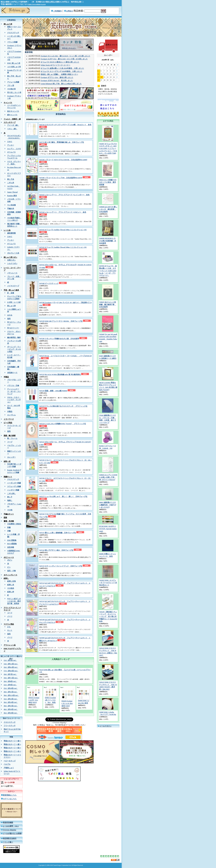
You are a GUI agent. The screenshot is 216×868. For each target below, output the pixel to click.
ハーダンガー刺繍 (14, 483)
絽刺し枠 (11, 592)
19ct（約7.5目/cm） (11, 678)
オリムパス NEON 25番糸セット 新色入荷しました (60, 62)
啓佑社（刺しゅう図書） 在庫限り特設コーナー (59, 74)
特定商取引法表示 (10, 838)
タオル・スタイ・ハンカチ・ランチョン (14, 400)
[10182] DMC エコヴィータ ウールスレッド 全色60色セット (108, 583)
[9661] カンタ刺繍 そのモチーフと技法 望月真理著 (108, 182)
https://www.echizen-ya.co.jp (37, 4)
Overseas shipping (9, 830)
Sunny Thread (12, 192)
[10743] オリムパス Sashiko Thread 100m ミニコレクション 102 (63, 230)
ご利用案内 (57, 11)
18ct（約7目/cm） (10, 674)
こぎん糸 (11, 183)
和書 (9, 527)
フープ (10, 442)
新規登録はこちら (10, 795)
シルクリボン (12, 264)
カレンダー (11, 457)
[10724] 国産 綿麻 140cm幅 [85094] (53, 391)
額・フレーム (12, 438)
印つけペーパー (13, 328)
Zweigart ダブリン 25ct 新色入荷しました (57, 77)
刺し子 (10, 497)
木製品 (10, 412)
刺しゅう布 (8, 24)
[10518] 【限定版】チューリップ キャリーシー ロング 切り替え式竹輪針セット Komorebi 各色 (108, 617)
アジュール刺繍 (13, 82)
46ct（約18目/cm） (11, 713)
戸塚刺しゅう (9, 768)
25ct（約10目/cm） (11, 688)
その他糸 (11, 588)
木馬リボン (11, 260)
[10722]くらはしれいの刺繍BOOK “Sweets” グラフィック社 (63, 424)
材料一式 (7, 461)
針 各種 (11, 293)
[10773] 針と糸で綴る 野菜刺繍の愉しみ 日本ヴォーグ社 (62, 142)
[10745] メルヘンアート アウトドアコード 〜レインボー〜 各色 (64, 195)
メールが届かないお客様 (12, 834)
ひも (9, 627)
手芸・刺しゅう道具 (11, 290)
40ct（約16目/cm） (11, 709)
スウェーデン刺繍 (14, 486)
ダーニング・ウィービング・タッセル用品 (14, 349)
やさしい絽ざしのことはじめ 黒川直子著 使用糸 (14, 601)
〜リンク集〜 (8, 842)
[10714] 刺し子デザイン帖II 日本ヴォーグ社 (56, 550)
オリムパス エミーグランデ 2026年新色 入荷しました (61, 71)
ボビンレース (9, 557)
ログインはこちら (10, 799)
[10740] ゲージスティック (49, 283)
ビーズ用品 (8, 423)
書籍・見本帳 (9, 521)
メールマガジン (106, 726)
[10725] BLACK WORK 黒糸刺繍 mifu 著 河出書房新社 (60, 374)
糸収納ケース (12, 373)
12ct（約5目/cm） (10, 660)
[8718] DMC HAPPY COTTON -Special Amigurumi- (108, 529)
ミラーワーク (9, 419)
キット (10, 630)
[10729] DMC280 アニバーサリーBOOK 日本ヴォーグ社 (61, 321)
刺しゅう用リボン (10, 257)
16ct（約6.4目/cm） (11, 667)
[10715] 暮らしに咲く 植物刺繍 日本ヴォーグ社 (58, 533)
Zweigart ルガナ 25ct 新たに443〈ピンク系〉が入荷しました (64, 59)
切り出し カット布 (14, 92)
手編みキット (9, 514)
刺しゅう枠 (11, 306)
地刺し (10, 500)
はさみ (10, 315)
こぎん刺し (11, 494)
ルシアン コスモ (14, 149)
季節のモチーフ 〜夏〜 (12, 744)
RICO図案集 (12, 544)
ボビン (10, 560)
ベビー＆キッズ (10, 761)
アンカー (11, 145)
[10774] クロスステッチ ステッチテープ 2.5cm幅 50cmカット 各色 (65, 125)
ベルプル (7, 764)
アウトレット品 (10, 645)
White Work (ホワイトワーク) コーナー (55, 65)
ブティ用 (11, 86)
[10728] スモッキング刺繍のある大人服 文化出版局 (59, 339)
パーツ (10, 616)
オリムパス (11, 152)
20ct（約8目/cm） (10, 681)
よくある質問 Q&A (11, 826)
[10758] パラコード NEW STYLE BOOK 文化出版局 (63, 160)
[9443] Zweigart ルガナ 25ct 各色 (34, 700)
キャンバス (8, 103)
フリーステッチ (10, 726)
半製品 (6, 377)
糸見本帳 (11, 547)
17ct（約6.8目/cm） (11, 671)
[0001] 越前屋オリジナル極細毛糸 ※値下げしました (108, 505)
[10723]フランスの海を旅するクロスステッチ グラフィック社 (63, 406)
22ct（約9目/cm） (10, 685)
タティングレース (10, 575)
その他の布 (11, 89)
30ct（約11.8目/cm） (11, 695)
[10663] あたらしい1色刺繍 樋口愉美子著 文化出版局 (108, 305)
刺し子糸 (11, 179)
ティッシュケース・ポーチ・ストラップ (14, 391)
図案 (5, 518)
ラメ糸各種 (11, 205)
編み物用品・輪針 (14, 337)
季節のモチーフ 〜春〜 (12, 741)
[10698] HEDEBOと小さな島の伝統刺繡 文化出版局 (108, 241)
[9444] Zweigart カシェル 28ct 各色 (67, 703)
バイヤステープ (13, 286)
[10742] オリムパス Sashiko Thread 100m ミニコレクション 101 (63, 247)
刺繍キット (8, 477)
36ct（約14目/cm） (11, 702)
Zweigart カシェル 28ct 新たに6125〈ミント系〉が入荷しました (65, 56)
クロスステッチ (13, 33)
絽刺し (6, 578)
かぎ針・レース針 (14, 302)
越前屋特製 (11, 233)
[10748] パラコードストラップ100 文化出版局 (61, 178)
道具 (9, 319)
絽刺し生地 (11, 581)
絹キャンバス (12, 115)
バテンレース (12, 273)
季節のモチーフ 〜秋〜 (12, 748)
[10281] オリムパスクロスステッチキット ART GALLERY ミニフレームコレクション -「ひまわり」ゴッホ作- (108, 149)
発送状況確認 (8, 822)
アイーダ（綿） (13, 125)
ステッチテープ (10, 122)
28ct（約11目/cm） (11, 692)
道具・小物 (11, 571)
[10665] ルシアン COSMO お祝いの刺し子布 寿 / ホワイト (108, 477)
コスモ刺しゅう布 (14, 67)
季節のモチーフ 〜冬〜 (12, 751)
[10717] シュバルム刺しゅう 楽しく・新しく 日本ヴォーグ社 (63, 496)
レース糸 (7, 230)
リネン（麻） (12, 129)
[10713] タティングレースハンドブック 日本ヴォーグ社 (61, 566)
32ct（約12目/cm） (11, 699)
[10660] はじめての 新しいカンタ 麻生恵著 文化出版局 (108, 209)
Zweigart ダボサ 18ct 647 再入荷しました (57, 81)
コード (10, 613)
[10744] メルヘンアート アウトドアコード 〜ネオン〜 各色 (63, 212)
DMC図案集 (12, 540)
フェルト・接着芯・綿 (12, 119)
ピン (9, 567)
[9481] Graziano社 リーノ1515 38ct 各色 (50, 700)
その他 (10, 510)
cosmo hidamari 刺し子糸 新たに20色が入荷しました (61, 84)
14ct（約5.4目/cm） (11, 664)
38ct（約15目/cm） (11, 706)
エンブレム (11, 415)
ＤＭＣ (10, 142)
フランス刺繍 (12, 42)
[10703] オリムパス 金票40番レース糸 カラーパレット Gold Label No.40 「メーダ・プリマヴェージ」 (108, 271)
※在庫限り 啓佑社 (14, 524)
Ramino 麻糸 (12, 196)
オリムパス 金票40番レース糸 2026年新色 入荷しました (62, 68)
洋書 (9, 531)
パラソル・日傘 (13, 386)
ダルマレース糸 (13, 253)
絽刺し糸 (11, 585)
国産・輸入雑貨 (10, 436)
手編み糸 (11, 209)
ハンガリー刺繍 (13, 490)
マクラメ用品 (9, 624)
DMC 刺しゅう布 (14, 63)
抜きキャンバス (13, 111)
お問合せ (70, 11)
